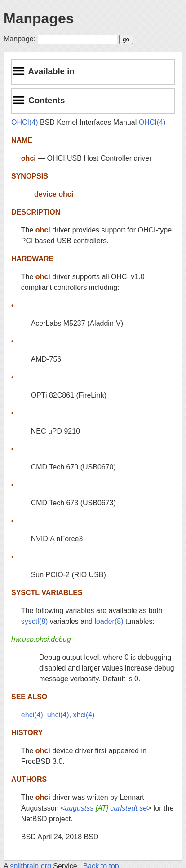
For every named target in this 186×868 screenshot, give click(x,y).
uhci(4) (58, 715)
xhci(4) (84, 715)
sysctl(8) (35, 621)
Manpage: (20, 39)
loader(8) (109, 621)
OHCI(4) (25, 122)
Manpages (39, 18)
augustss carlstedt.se (106, 808)
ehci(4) (32, 715)
